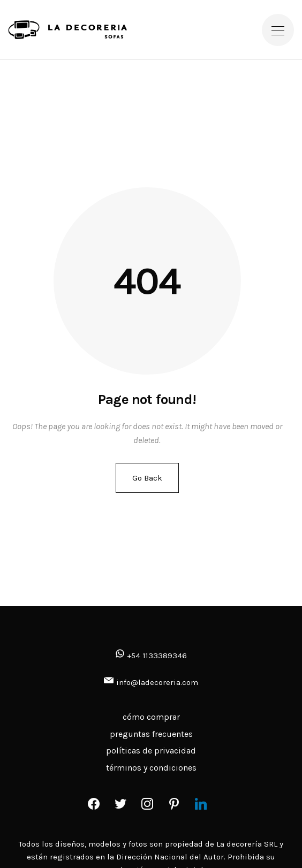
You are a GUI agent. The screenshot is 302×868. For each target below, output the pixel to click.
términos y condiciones (151, 768)
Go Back (147, 478)
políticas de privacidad (151, 751)
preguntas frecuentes (151, 734)
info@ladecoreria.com (157, 682)
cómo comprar (151, 717)
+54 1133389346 (151, 656)
